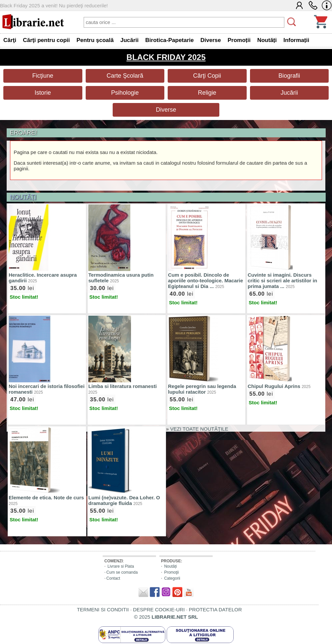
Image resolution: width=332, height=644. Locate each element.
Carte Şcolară (125, 76)
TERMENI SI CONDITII (103, 609)
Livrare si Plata (120, 566)
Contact (113, 578)
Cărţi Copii (207, 76)
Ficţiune (43, 76)
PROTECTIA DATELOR (215, 609)
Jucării (289, 93)
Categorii (172, 578)
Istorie (43, 93)
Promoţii (171, 572)
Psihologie (125, 93)
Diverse (166, 110)
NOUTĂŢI (23, 197)
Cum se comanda (122, 572)
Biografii (289, 76)
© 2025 (166, 617)
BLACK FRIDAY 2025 (166, 57)
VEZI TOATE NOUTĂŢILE (199, 429)
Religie (207, 93)
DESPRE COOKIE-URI (159, 609)
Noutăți (170, 566)
